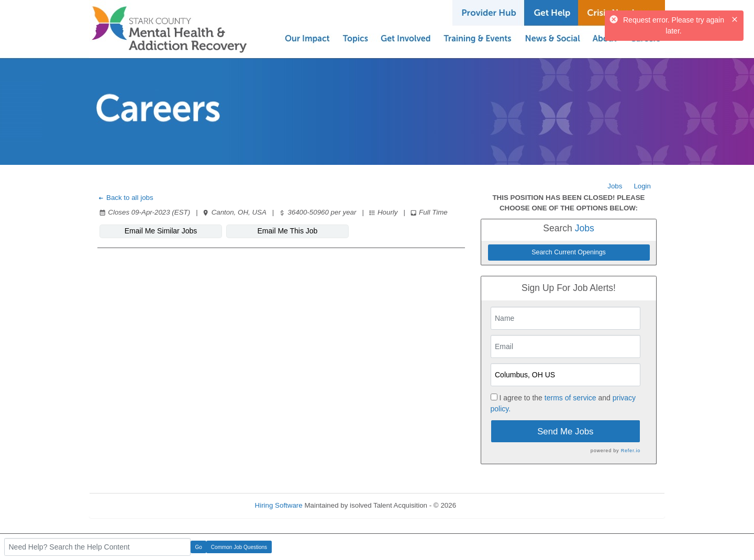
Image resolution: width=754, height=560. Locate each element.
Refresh (487, 505)
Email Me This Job (288, 231)
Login (642, 186)
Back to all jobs (125, 198)
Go (199, 547)
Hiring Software (279, 505)
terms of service (570, 398)
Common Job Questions (239, 547)
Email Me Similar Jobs (161, 231)
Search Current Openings (569, 252)
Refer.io (631, 451)
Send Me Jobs (565, 432)
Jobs (615, 186)
